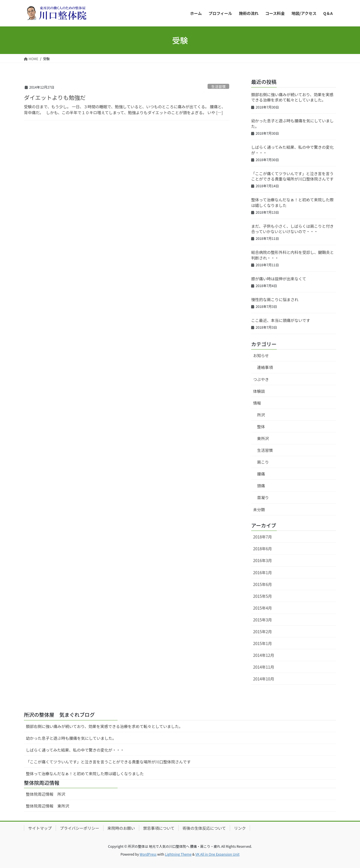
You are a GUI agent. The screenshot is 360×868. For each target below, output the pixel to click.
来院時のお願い (121, 828)
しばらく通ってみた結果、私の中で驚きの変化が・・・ (292, 150)
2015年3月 (263, 620)
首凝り (263, 497)
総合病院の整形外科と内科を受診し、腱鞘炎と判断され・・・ (292, 255)
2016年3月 (263, 560)
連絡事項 (265, 367)
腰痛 (261, 474)
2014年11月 (264, 667)
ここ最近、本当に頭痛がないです (281, 320)
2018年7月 (263, 537)
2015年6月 (263, 584)
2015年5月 (263, 596)
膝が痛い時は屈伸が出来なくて (279, 279)
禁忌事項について (159, 828)
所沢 (261, 415)
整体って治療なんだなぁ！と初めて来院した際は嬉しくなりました (292, 202)
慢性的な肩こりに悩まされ (275, 299)
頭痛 (261, 486)
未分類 (259, 509)
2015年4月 (263, 608)
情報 (257, 403)
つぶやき (261, 379)
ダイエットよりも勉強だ (55, 97)
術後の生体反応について (204, 828)
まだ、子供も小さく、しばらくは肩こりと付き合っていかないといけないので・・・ (292, 229)
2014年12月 (264, 655)
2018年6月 (263, 549)
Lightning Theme (178, 854)
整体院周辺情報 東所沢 (48, 806)
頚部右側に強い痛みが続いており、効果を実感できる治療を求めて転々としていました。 (292, 97)
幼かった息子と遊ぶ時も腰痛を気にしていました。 (292, 123)
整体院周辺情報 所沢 (48, 794)
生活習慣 (218, 86)
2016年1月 (263, 572)
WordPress (148, 854)
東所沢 (263, 438)
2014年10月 (264, 679)
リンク (240, 828)
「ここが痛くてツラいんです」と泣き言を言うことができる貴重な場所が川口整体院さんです (292, 176)
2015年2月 (263, 632)
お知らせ (261, 355)
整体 (261, 427)
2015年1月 (263, 643)
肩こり (263, 462)
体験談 (259, 391)
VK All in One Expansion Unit (218, 854)
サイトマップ (40, 828)
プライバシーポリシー (80, 828)
